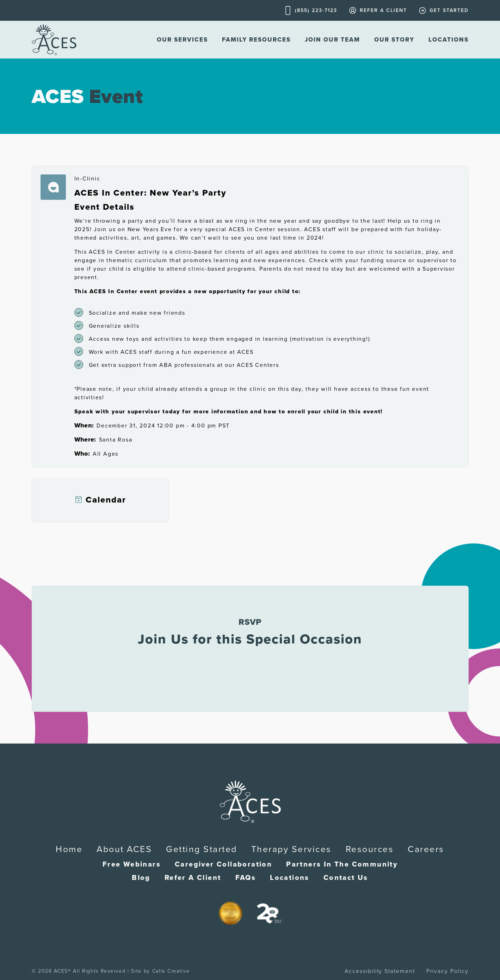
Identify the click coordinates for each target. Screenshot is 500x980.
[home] (54, 40)
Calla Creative (171, 971)
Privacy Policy (447, 971)
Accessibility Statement (380, 971)
